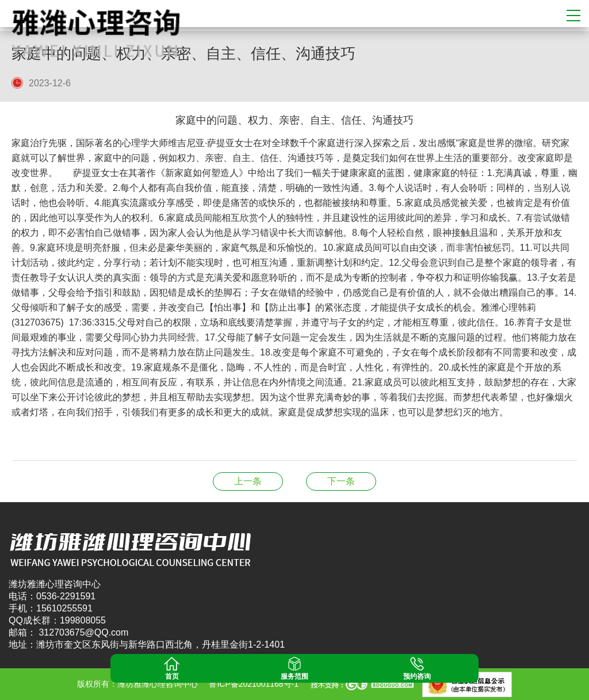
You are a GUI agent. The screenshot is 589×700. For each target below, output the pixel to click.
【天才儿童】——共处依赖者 (248, 481)
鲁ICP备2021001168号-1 (254, 684)
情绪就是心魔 (341, 481)
